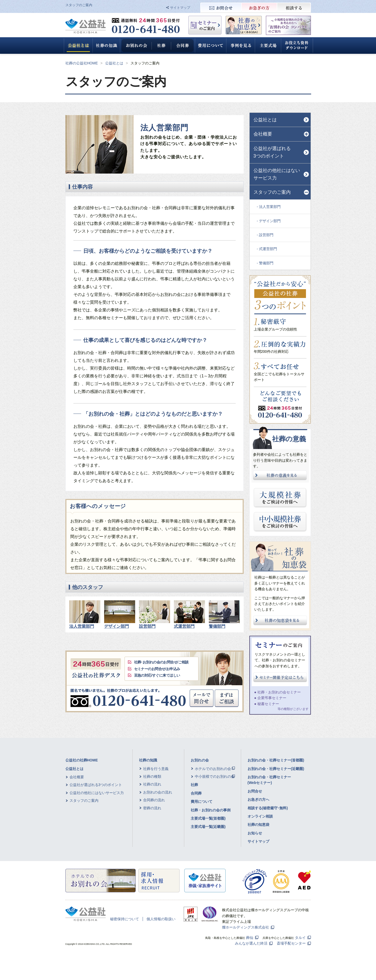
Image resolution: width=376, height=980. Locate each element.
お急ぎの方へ (258, 799)
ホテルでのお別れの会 (213, 769)
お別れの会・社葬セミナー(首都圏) (276, 760)
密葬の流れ (152, 808)
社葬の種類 (152, 776)
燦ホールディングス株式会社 (245, 927)
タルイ (300, 938)
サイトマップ (180, 8)
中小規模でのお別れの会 (215, 776)
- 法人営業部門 (269, 207)
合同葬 (196, 793)
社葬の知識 (148, 760)
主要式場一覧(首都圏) (208, 818)
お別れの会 (200, 760)
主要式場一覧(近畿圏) (208, 827)
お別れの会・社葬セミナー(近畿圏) (276, 769)
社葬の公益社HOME (82, 63)
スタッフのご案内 (84, 801)
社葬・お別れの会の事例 (211, 810)
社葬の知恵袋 (258, 825)
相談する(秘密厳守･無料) (268, 808)
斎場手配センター (291, 943)
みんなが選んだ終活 (251, 943)
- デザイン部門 (269, 221)
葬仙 (250, 938)
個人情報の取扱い (161, 919)
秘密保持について (125, 919)
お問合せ (255, 791)
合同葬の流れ (154, 800)
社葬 (194, 785)
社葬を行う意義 (156, 769)
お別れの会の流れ (158, 792)
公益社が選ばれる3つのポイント (272, 152)
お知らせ (255, 833)
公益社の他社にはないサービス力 (277, 174)
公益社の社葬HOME (82, 760)
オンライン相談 (260, 816)
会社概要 (77, 777)
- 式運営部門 (267, 249)
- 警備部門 (265, 263)
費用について (202, 802)
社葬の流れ (152, 784)
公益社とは (114, 63)
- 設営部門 (265, 235)
